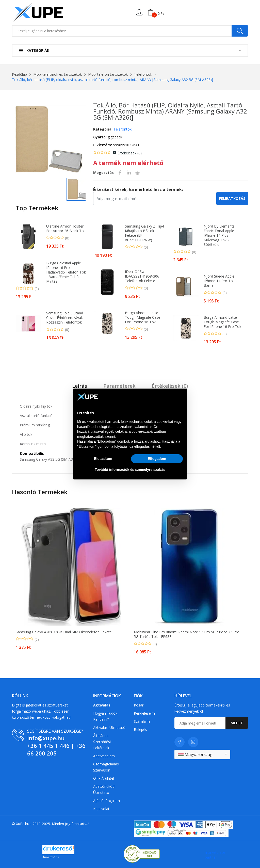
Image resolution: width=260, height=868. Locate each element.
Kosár (139, 705)
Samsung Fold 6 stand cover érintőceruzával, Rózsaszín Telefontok (65, 318)
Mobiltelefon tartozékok (108, 74)
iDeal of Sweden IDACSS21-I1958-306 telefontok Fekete (142, 276)
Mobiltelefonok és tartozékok (58, 74)
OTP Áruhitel (104, 778)
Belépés (140, 729)
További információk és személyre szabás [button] (130, 470)
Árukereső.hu (51, 857)
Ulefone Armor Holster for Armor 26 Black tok (66, 229)
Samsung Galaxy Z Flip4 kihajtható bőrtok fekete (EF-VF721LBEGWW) (144, 233)
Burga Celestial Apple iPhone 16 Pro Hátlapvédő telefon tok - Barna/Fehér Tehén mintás (66, 272)
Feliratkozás (232, 198)
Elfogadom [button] (157, 459)
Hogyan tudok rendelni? (105, 716)
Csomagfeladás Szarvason (106, 767)
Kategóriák (34, 50)
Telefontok (143, 74)
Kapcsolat (101, 809)
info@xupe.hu (46, 738)
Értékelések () (130, 153)
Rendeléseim (144, 713)
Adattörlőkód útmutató (104, 789)
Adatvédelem (104, 756)
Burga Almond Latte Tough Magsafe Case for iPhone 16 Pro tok (222, 322)
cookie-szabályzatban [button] (149, 431)
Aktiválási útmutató (109, 727)
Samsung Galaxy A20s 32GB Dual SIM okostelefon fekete (64, 632)
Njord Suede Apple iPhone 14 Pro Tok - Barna (220, 281)
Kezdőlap (19, 74)
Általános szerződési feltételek (102, 742)
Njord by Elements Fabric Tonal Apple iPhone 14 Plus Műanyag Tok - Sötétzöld (219, 235)
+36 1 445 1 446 (48, 746)
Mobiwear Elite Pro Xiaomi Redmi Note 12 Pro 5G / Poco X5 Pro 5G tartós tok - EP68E (187, 634)
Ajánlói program (107, 801)
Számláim (142, 721)
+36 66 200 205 (56, 749)
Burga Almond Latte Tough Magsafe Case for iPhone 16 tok (143, 317)
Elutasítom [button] (103, 459)
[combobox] (202, 754)
